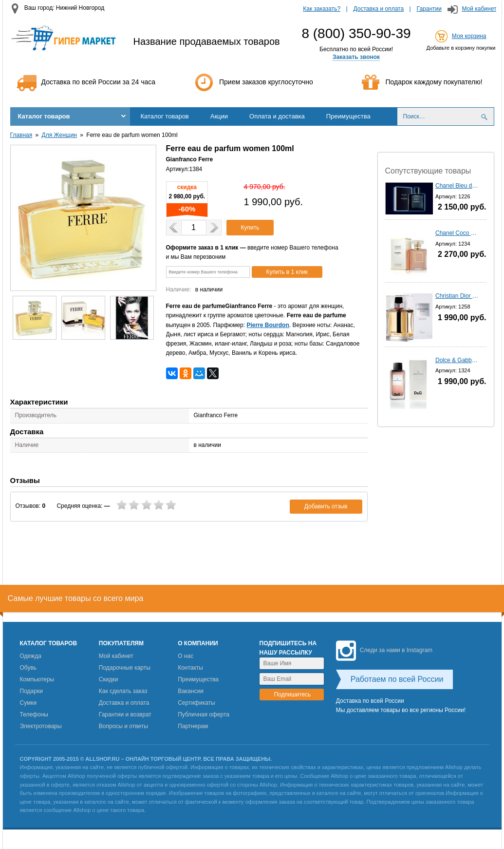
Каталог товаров (44, 116)
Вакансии (191, 691)
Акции (219, 116)
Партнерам (193, 726)
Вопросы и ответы (123, 726)
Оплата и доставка (277, 116)
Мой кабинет (479, 9)
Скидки (109, 679)
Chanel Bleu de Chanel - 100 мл (457, 186)
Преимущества (348, 116)
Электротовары (41, 726)
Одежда (31, 656)
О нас (186, 656)
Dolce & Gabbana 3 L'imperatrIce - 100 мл (457, 360)
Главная (21, 135)
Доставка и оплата (379, 9)
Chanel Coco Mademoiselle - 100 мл (457, 233)
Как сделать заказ (123, 691)
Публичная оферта (204, 714)
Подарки (31, 691)
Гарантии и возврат (125, 714)
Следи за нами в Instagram (384, 650)
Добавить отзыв (326, 506)
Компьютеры (37, 679)
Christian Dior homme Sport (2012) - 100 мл (457, 296)
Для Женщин (59, 135)
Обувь (28, 668)
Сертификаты (196, 703)
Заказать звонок (356, 57)
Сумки (28, 703)
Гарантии (429, 9)
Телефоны (34, 714)
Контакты (190, 668)
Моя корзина (469, 36)
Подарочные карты (125, 668)
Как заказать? (322, 9)
